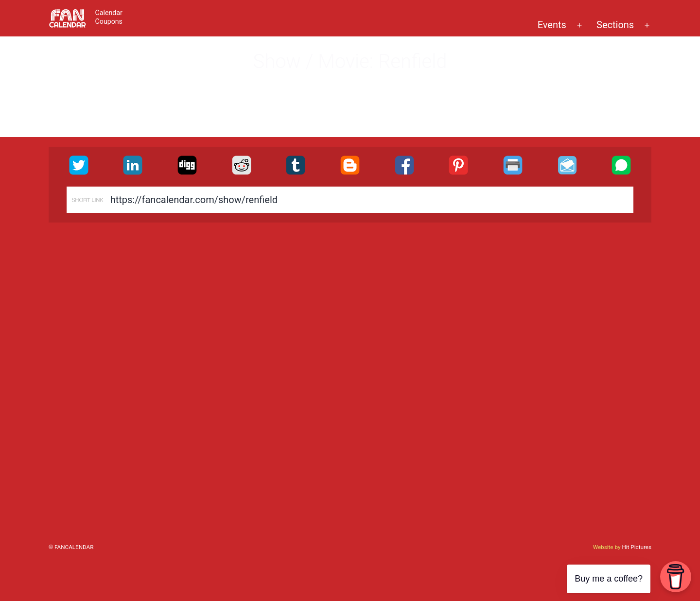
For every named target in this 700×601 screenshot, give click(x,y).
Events (552, 25)
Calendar (109, 13)
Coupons (109, 21)
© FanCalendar (71, 547)
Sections (615, 25)
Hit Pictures (637, 547)
